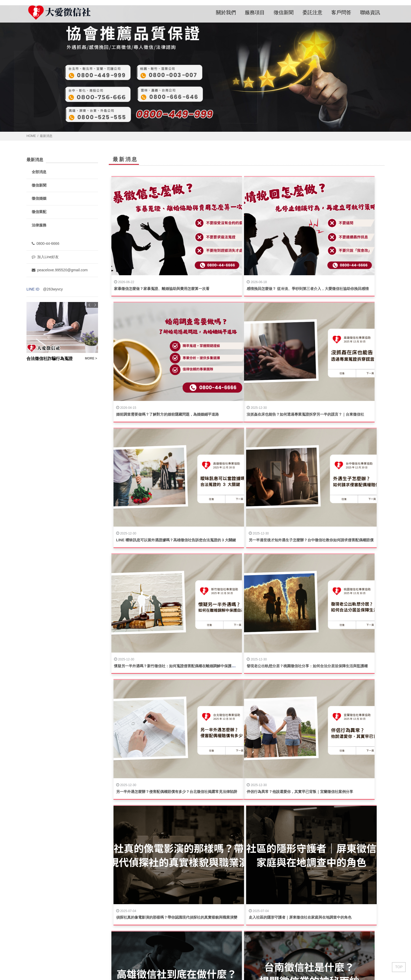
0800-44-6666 (45, 243)
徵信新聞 (284, 12)
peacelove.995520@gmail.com (60, 270)
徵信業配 (39, 212)
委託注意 (312, 12)
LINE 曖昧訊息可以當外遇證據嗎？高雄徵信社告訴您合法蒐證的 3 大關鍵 (265, 351)
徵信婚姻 (39, 198)
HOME (31, 136)
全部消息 (39, 172)
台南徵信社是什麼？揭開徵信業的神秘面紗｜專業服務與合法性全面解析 (264, 633)
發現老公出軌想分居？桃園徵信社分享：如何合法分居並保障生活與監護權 (266, 445)
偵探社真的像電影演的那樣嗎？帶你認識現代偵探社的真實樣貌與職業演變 (266, 539)
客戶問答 (341, 12)
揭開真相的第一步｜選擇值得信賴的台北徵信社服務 (247, 727)
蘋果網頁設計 (90, 962)
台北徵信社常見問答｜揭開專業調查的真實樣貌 (153, 727)
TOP (399, 967)
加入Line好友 (45, 257)
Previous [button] (89, 305)
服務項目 (255, 12)
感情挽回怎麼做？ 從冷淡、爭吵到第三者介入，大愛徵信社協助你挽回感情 (266, 257)
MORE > (91, 358)
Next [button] (95, 305)
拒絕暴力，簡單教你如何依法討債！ (143, 821)
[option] (62, 332)
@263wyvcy (53, 289)
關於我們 (226, 12)
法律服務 (39, 225)
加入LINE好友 (241, 929)
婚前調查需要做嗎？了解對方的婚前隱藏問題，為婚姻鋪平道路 (348, 257)
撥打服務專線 (241, 915)
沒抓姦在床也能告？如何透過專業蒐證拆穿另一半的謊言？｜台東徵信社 (173, 351)
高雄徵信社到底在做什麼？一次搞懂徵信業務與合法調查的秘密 (165, 633)
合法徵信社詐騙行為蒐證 (50, 359)
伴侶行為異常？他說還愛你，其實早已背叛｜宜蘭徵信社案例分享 (167, 539)
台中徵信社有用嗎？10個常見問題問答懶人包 (333, 633)
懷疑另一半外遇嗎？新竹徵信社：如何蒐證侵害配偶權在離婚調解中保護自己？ (178, 445)
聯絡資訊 (370, 12)
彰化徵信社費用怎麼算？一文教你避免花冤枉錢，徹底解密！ (346, 727)
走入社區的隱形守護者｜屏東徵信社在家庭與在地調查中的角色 (348, 539)
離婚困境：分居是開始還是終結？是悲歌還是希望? (247, 821)
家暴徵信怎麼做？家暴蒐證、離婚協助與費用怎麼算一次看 (162, 257)
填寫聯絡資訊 (241, 900)
